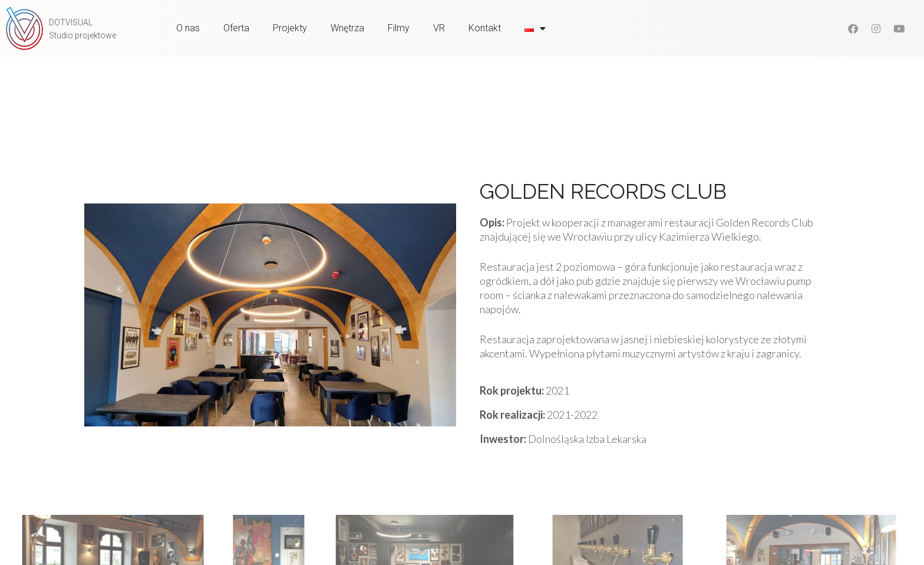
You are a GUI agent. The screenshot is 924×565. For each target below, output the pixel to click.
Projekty (290, 28)
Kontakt (485, 28)
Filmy (399, 28)
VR (439, 28)
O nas (188, 28)
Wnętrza (347, 28)
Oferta (236, 28)
